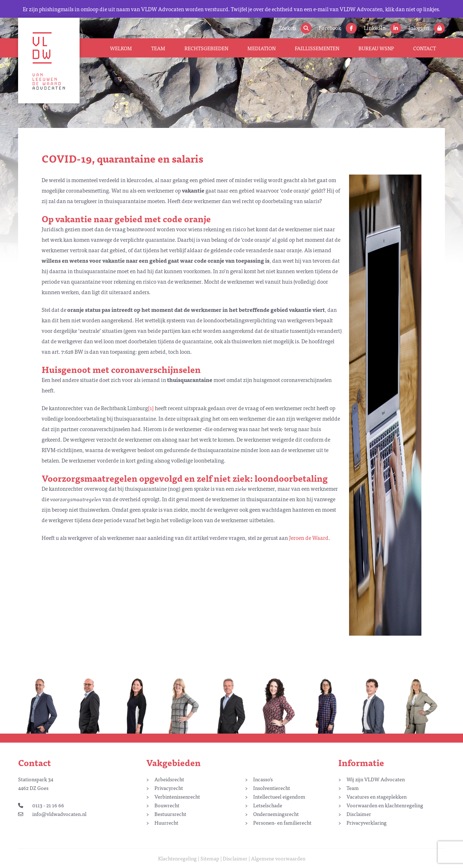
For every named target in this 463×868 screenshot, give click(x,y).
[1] (151, 408)
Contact (424, 48)
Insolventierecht (272, 788)
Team (158, 48)
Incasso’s (263, 779)
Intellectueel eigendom (279, 796)
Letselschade (268, 805)
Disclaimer (359, 814)
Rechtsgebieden (206, 48)
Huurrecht (166, 822)
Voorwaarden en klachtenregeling (385, 805)
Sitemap (210, 858)
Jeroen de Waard (309, 538)
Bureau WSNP (376, 48)
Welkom (121, 48)
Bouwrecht (167, 805)
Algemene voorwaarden (278, 858)
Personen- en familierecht (282, 822)
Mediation (262, 48)
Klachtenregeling (177, 858)
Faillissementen (317, 48)
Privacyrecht (169, 788)
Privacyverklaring (367, 822)
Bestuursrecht (170, 814)
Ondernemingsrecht (276, 814)
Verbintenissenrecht (177, 796)
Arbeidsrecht (169, 779)
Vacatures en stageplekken (377, 796)
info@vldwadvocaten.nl (52, 814)
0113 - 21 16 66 (41, 805)
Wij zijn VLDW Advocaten (376, 779)
